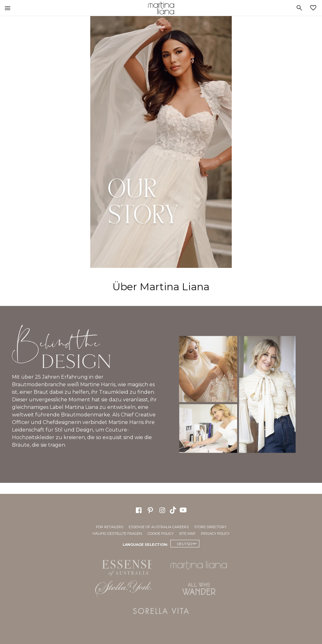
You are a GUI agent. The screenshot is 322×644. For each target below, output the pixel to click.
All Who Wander (199, 589)
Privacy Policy (215, 534)
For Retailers (110, 527)
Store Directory (210, 527)
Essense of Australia (123, 567)
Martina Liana (161, 8)
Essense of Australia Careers (159, 527)
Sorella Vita (161, 611)
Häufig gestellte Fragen (117, 534)
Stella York (123, 589)
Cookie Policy (161, 534)
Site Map (187, 534)
